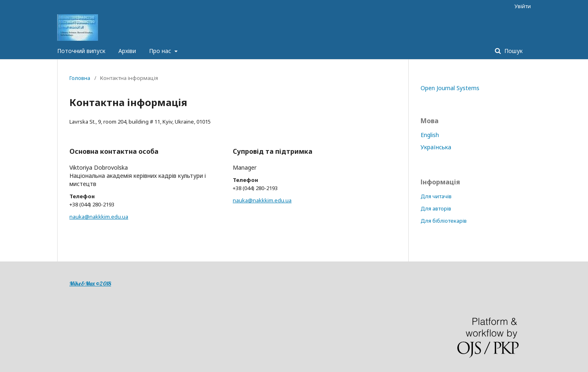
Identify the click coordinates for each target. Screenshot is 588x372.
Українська (436, 147)
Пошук (513, 51)
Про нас (161, 51)
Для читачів (436, 196)
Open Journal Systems (450, 88)
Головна (80, 78)
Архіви (127, 51)
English (430, 135)
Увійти (523, 6)
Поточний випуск (81, 51)
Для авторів (436, 208)
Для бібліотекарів (444, 221)
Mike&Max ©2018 (90, 283)
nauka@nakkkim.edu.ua (99, 217)
